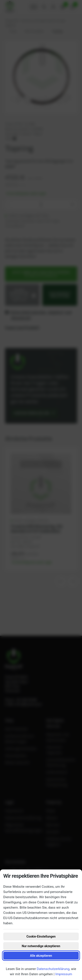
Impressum (64, 974)
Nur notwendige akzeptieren (41, 946)
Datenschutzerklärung (53, 969)
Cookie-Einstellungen (41, 936)
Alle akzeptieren (41, 956)
